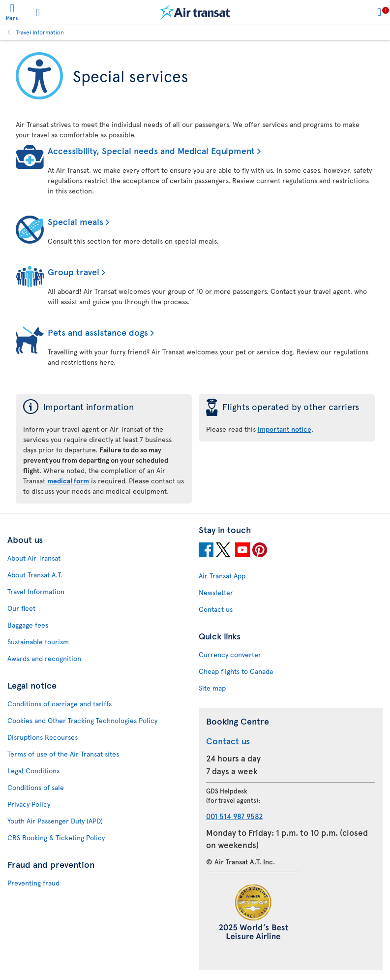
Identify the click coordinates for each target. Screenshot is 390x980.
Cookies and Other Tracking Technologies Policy (82, 720)
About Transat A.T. (35, 575)
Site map (212, 688)
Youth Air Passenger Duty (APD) (55, 821)
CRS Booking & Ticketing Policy (56, 838)
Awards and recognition (44, 658)
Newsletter (216, 592)
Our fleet (21, 608)
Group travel (74, 271)
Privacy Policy (29, 804)
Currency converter (230, 654)
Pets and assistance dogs (98, 332)
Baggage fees (28, 625)
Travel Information (40, 32)
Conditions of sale (36, 787)
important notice (285, 429)
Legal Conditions (33, 771)
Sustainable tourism (38, 642)
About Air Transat (34, 558)
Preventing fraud (33, 883)
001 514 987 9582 (235, 816)
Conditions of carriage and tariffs (60, 704)
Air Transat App (222, 576)
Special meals (75, 221)
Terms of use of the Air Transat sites (63, 754)
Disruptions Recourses (43, 737)
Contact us (216, 609)
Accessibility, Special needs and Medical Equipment (151, 150)
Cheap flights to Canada (236, 671)
